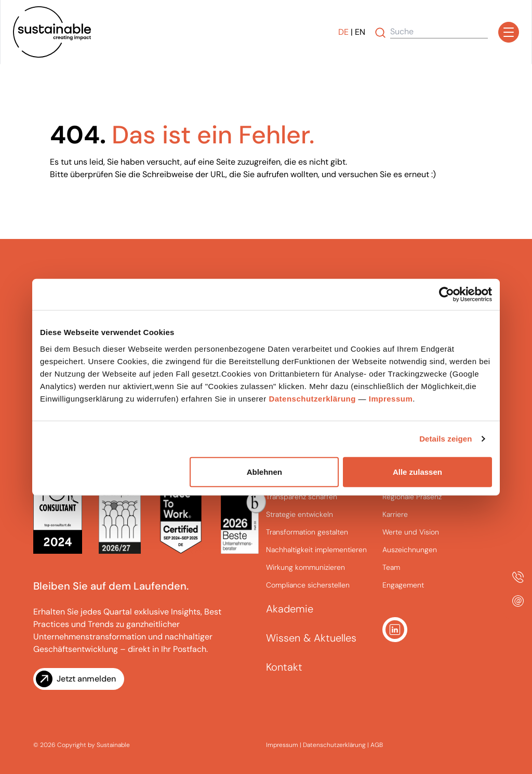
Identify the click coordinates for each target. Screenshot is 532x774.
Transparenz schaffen (302, 497)
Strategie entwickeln (300, 514)
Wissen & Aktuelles (311, 638)
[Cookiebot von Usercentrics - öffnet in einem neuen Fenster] (447, 295)
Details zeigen (445, 439)
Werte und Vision (411, 532)
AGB (377, 745)
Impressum (391, 398)
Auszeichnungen (410, 550)
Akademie (290, 609)
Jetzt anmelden (86, 679)
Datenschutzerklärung (312, 398)
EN (360, 32)
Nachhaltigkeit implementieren (316, 550)
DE (343, 32)
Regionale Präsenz (412, 497)
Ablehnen (264, 471)
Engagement (403, 585)
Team (391, 567)
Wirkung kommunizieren (305, 567)
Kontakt (284, 667)
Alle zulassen (417, 471)
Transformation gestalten (307, 532)
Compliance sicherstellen (308, 585)
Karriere (395, 514)
